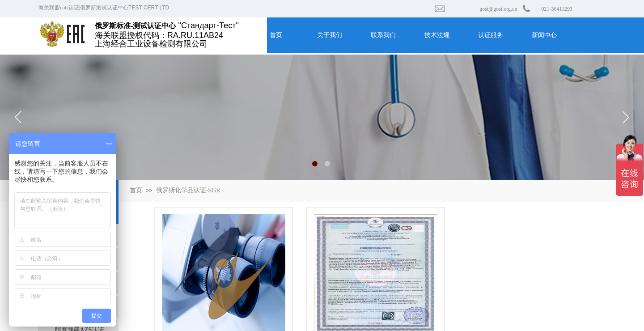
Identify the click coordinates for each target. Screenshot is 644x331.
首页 (136, 190)
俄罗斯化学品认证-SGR (188, 190)
